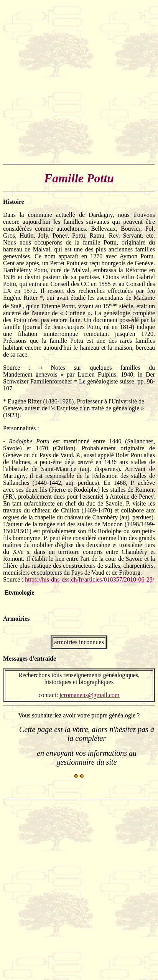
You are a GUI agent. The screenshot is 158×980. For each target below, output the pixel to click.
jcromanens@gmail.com (89, 695)
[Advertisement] (79, 82)
